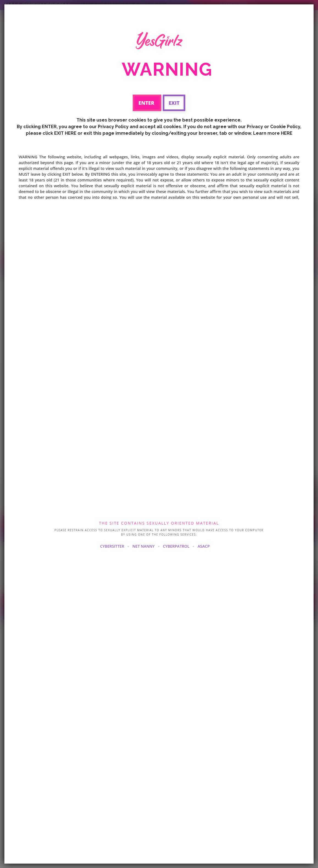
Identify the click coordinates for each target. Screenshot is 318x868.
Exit (174, 103)
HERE (287, 133)
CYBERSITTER (112, 546)
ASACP (204, 546)
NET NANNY (144, 546)
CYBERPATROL (176, 546)
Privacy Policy (113, 127)
